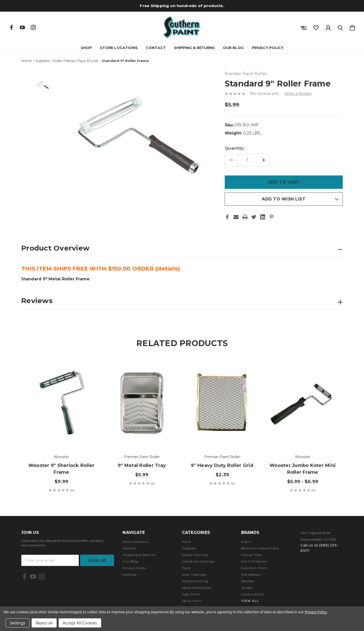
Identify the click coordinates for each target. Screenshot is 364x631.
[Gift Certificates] (304, 27)
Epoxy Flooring (195, 555)
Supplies (189, 548)
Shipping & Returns (194, 48)
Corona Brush (253, 594)
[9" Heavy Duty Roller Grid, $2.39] (222, 403)
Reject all (44, 623)
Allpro (246, 542)
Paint (187, 542)
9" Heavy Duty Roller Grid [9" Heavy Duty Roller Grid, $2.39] (222, 465)
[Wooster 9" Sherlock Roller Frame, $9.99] (61, 403)
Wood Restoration (197, 588)
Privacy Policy (268, 48)
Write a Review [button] (298, 94)
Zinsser (247, 588)
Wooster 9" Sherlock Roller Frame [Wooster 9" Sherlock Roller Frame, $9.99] (62, 469)
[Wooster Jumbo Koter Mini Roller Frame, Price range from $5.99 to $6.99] (303, 403)
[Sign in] (328, 27)
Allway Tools (252, 555)
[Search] (340, 27)
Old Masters (251, 574)
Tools (186, 568)
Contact (156, 48)
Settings (18, 623)
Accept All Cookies (80, 623)
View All (250, 601)
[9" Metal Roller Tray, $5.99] (142, 403)
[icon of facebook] (12, 27)
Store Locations (119, 48)
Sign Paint (191, 594)
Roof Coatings (194, 574)
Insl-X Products (254, 561)
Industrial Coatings (198, 561)
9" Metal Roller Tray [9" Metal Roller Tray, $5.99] (142, 465)
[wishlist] (316, 27)
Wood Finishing (195, 581)
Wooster (248, 581)
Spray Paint (192, 601)
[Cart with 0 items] (352, 27)
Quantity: (235, 148)
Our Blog (233, 48)
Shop (86, 48)
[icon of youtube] (22, 27)
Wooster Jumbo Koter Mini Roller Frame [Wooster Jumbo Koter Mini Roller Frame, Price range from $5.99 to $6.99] (303, 469)
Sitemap (130, 574)
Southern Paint (254, 568)
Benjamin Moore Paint (260, 548)
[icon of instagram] (33, 27)
